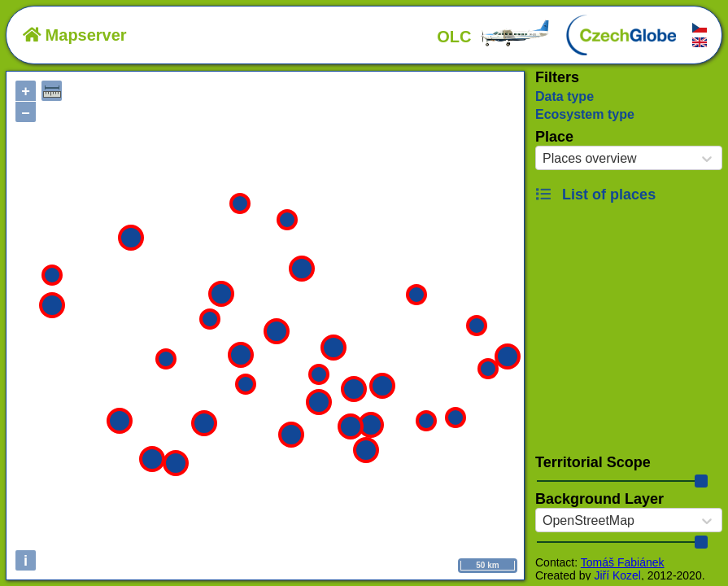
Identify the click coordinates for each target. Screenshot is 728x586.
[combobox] (543, 159)
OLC (494, 37)
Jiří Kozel (617, 575)
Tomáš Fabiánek (623, 562)
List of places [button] (595, 195)
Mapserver (75, 35)
